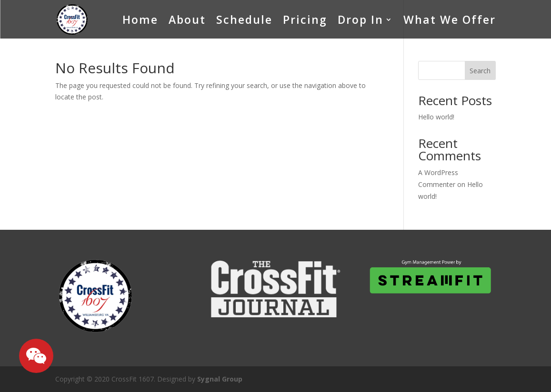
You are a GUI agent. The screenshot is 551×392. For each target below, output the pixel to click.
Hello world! (436, 117)
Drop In (361, 20)
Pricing (305, 20)
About (187, 20)
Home (140, 20)
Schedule (244, 20)
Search (480, 71)
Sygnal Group (220, 379)
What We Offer (450, 20)
